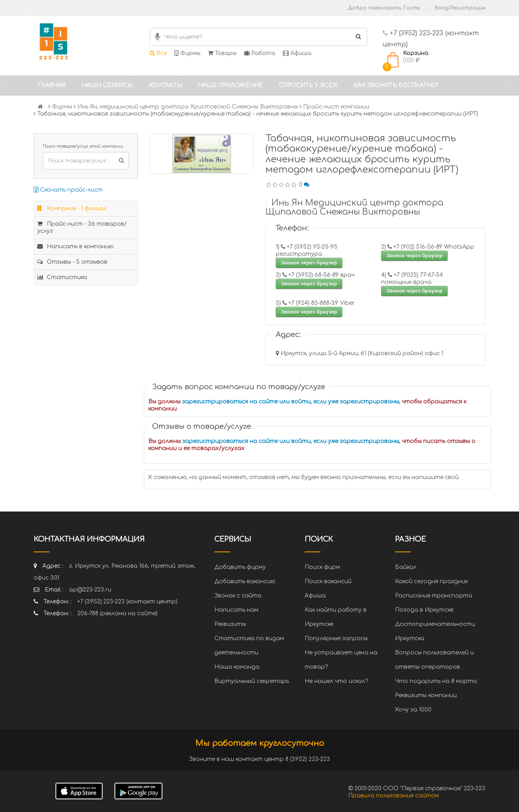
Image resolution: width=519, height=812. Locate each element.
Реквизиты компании (426, 695)
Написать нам (236, 610)
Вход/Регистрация (460, 8)
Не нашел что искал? (336, 681)
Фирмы (187, 53)
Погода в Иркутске (424, 610)
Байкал (406, 567)
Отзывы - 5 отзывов (72, 262)
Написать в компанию (75, 246)
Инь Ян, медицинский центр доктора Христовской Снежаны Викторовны (188, 107)
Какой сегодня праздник (431, 581)
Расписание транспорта (434, 596)
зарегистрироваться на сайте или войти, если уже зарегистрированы (291, 402)
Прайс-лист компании (336, 107)
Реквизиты (230, 624)
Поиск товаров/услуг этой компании (83, 146)
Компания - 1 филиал (72, 208)
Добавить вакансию (245, 581)
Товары (222, 53)
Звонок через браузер (309, 263)
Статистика (62, 277)
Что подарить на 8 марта (436, 681)
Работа (260, 53)
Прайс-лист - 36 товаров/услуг (82, 227)
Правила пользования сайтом (394, 796)
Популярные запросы (336, 638)
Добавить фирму (240, 567)
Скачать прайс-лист (68, 190)
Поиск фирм (322, 567)
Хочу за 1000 (413, 710)
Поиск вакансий (328, 581)
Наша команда (237, 667)
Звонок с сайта (238, 596)
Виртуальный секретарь (252, 681)
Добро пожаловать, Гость (384, 8)
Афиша (297, 53)
